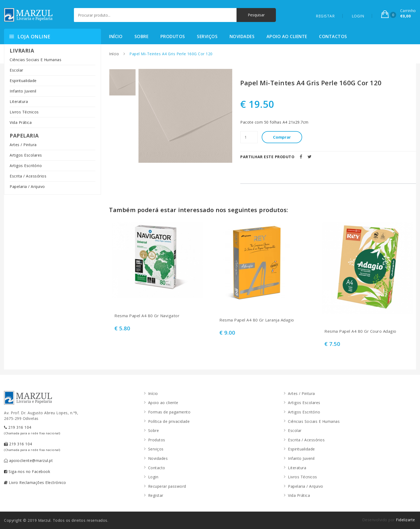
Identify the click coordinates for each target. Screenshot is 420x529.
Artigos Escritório (26, 166)
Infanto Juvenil (23, 91)
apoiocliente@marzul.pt (28, 460)
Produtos (173, 36)
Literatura (19, 101)
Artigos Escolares (26, 155)
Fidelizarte (406, 520)
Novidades (242, 36)
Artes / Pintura (23, 145)
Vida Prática (21, 122)
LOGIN (358, 16)
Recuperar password (167, 486)
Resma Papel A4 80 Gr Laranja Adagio (257, 320)
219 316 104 (32, 430)
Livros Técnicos (24, 112)
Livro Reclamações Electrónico (35, 482)
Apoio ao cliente (287, 36)
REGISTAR (325, 16)
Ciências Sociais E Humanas (35, 60)
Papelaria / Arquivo (27, 186)
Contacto (157, 468)
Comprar (282, 137)
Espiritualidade (23, 81)
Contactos (333, 36)
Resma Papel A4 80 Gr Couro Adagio (360, 331)
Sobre (142, 36)
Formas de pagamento (169, 412)
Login (153, 477)
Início (116, 36)
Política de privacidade (169, 421)
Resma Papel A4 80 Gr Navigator (147, 316)
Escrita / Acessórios (28, 176)
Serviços (207, 36)
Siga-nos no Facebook (27, 471)
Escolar (16, 70)
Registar (156, 495)
